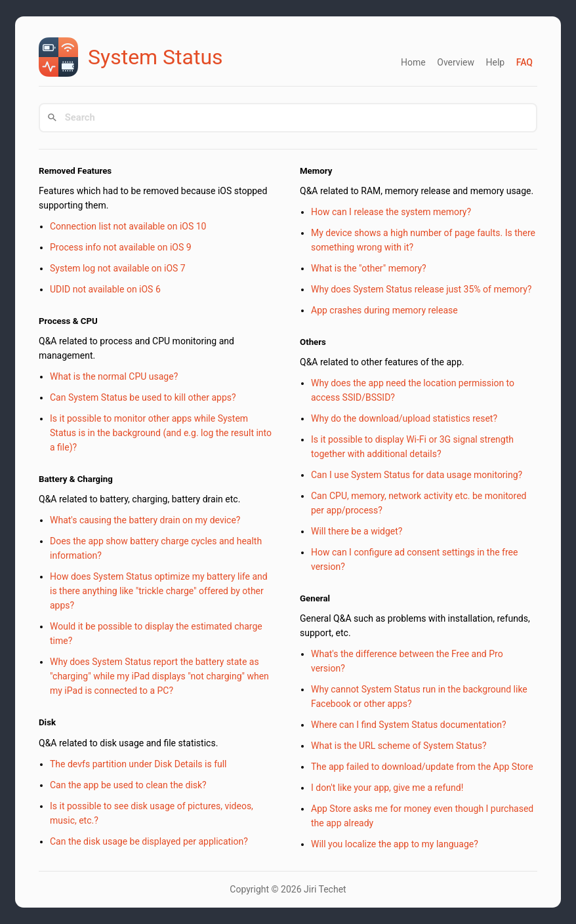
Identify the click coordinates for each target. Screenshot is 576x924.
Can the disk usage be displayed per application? (149, 841)
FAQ (525, 62)
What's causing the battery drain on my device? (145, 520)
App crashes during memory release (384, 310)
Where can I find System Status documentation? (409, 725)
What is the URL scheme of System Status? (399, 746)
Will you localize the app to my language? (395, 844)
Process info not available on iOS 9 (121, 247)
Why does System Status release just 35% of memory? (421, 289)
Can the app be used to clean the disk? (128, 785)
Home (413, 62)
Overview (456, 62)
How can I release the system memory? (391, 212)
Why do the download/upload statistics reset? (404, 418)
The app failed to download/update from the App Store (422, 767)
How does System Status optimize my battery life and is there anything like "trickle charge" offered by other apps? (159, 591)
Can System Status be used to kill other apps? (143, 397)
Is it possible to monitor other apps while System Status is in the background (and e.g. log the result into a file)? (161, 433)
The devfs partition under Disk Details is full (138, 764)
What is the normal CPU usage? (114, 376)
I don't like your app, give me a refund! (387, 788)
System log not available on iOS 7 (118, 268)
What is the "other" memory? (369, 268)
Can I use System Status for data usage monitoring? (417, 475)
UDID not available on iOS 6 (105, 289)
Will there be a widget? (357, 531)
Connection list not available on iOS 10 (128, 226)
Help (495, 62)
